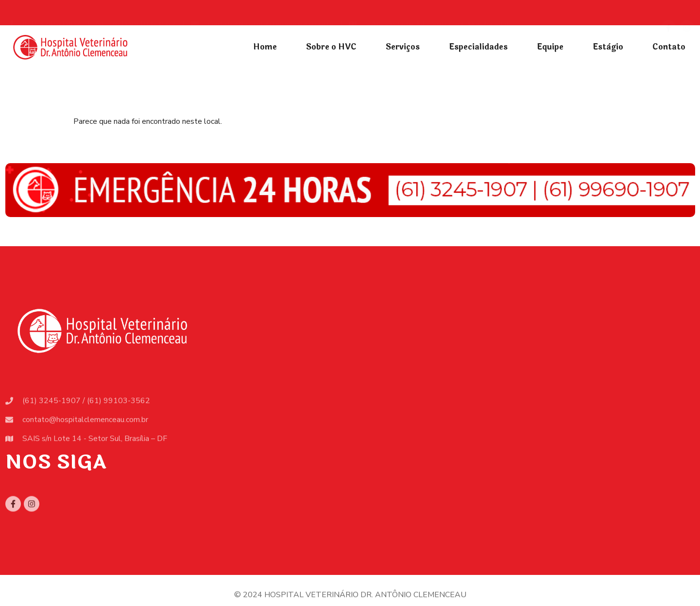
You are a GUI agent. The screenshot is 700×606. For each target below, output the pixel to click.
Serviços (403, 47)
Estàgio (608, 47)
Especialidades (478, 47)
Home (265, 47)
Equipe (550, 47)
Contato (669, 47)
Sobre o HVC (331, 47)
